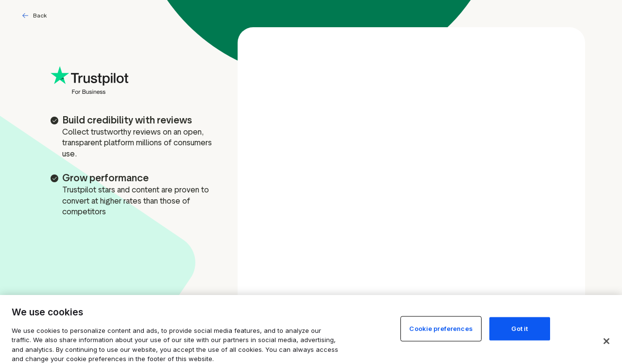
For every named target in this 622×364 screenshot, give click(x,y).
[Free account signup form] (411, 181)
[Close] (606, 341)
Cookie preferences (441, 328)
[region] (311, 329)
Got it (519, 328)
